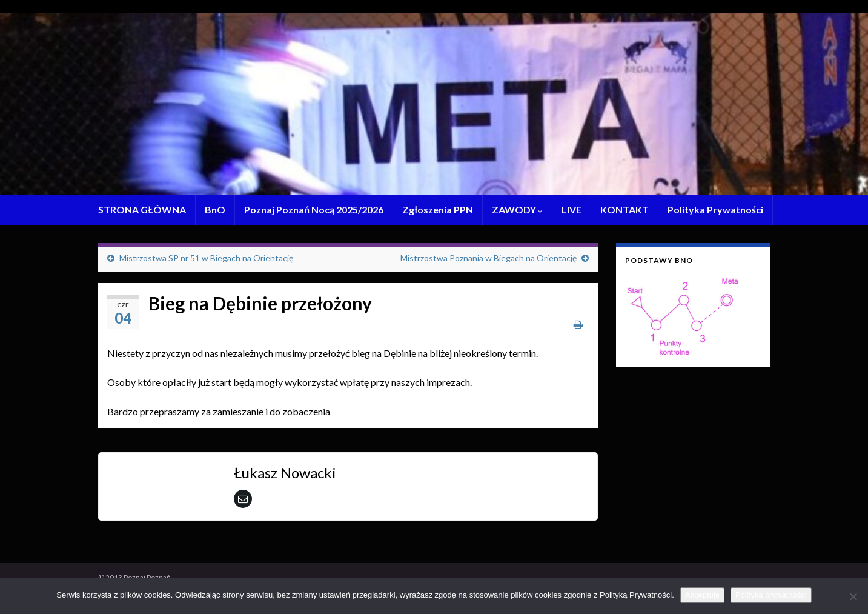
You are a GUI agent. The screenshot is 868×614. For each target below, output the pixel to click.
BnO (215, 209)
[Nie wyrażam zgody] (853, 596)
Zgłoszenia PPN (438, 209)
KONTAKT (624, 209)
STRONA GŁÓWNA (142, 209)
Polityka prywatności (771, 595)
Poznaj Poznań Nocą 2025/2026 (314, 209)
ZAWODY (517, 209)
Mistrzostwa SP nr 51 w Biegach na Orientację (206, 258)
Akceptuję (702, 595)
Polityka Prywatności (715, 209)
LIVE (571, 209)
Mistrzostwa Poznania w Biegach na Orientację (489, 258)
